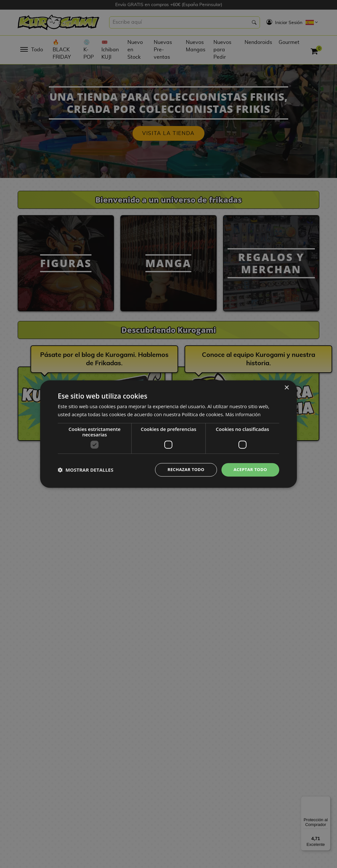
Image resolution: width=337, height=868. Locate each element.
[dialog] (168, 434)
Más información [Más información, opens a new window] (244, 414)
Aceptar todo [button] (249, 470)
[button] (86, 470)
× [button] (286, 387)
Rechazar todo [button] (182, 470)
